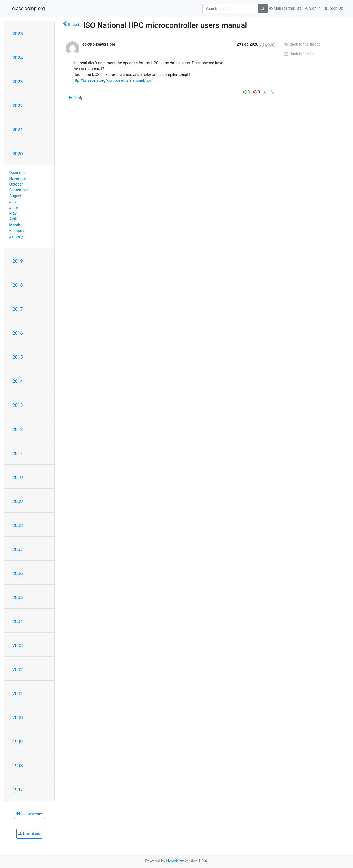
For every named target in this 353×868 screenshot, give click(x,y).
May (13, 213)
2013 (18, 405)
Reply (75, 98)
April (13, 219)
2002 (18, 669)
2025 (18, 34)
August (15, 196)
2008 (18, 525)
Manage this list (285, 8)
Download (29, 833)
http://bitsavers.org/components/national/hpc (112, 80)
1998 (18, 766)
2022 (18, 106)
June (14, 207)
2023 (18, 82)
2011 (18, 453)
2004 (18, 621)
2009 (18, 501)
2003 (18, 645)
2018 (18, 285)
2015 (18, 357)
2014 (18, 381)
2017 (18, 309)
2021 (18, 130)
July (13, 202)
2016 (18, 333)
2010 (18, 477)
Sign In (313, 8)
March (15, 225)
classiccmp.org (29, 9)
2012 (18, 429)
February (17, 231)
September (19, 190)
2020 (18, 154)
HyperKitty (175, 861)
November (18, 178)
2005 (18, 597)
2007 (18, 549)
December (18, 173)
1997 (18, 790)
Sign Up (334, 8)
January (16, 236)
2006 (18, 573)
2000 (18, 717)
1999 (18, 742)
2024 (18, 58)
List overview (30, 814)
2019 (18, 261)
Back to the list (299, 54)
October (16, 184)
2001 (18, 693)
